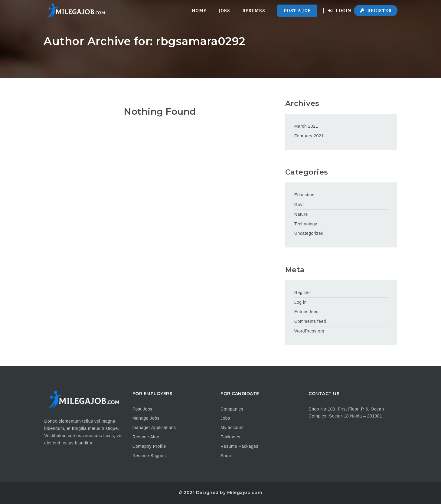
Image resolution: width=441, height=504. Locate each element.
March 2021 (306, 126)
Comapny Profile (149, 446)
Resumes (254, 11)
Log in (301, 302)
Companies (232, 409)
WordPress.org (309, 331)
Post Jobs (142, 409)
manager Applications (154, 427)
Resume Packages (239, 446)
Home (199, 11)
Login (340, 11)
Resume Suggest (150, 456)
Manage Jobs (146, 418)
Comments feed (310, 321)
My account (232, 427)
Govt (299, 205)
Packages (230, 437)
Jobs (224, 11)
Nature (301, 214)
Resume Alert (146, 437)
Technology (306, 224)
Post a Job (297, 11)
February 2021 (309, 136)
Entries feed (307, 312)
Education (304, 195)
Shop (226, 456)
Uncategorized (309, 233)
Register (376, 11)
